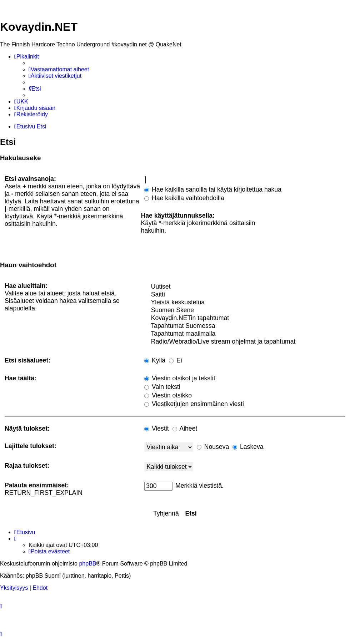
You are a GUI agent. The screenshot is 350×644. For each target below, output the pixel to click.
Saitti (245, 295)
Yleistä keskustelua (245, 303)
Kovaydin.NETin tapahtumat (245, 318)
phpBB (87, 564)
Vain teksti (162, 387)
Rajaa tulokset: (27, 466)
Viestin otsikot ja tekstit (180, 378)
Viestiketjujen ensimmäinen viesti (194, 404)
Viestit (156, 429)
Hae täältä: (21, 378)
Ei (176, 360)
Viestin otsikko (168, 395)
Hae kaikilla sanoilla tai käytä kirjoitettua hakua (213, 189)
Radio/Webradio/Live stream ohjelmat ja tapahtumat (245, 342)
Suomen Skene (245, 310)
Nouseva (213, 447)
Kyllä (155, 360)
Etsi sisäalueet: (27, 360)
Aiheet (185, 429)
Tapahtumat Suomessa (245, 326)
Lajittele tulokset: (31, 446)
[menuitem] (59, 70)
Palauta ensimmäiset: (37, 485)
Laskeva (248, 447)
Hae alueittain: (26, 286)
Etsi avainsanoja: (30, 179)
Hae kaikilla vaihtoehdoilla (184, 198)
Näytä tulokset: (27, 429)
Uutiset (245, 287)
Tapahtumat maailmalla (245, 334)
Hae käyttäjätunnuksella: (178, 215)
